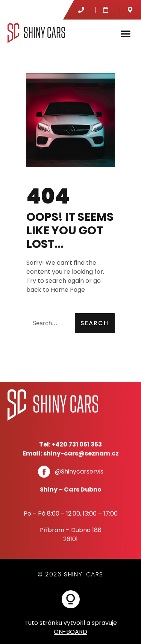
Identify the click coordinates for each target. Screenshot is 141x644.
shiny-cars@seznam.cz (81, 453)
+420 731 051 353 (77, 444)
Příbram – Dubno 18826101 (71, 535)
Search (95, 323)
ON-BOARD (70, 632)
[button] (126, 33)
